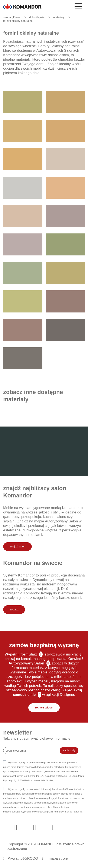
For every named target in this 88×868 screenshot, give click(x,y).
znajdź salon (17, 546)
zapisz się (69, 750)
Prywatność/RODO (23, 858)
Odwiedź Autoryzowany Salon (46, 661)
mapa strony (59, 858)
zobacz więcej (44, 707)
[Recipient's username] (35, 751)
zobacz (14, 609)
